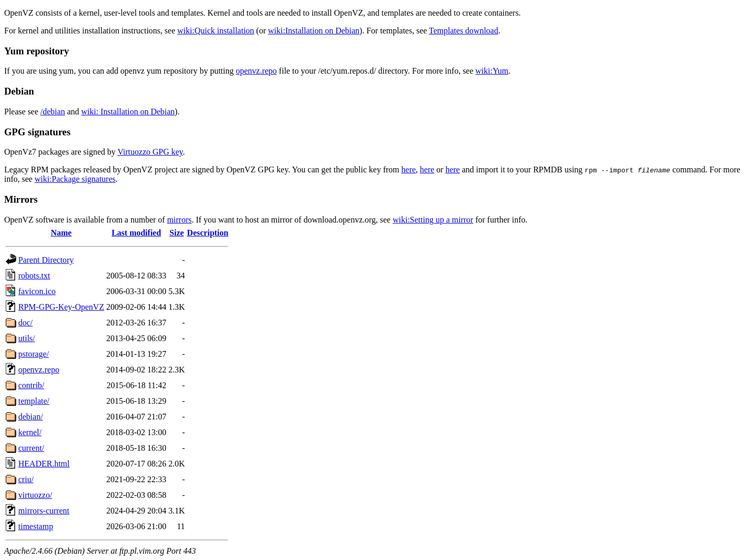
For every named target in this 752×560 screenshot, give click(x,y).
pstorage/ (34, 354)
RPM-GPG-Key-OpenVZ (61, 307)
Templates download (463, 31)
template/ (34, 401)
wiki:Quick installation (216, 31)
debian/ (31, 417)
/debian (52, 112)
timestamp (36, 526)
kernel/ (30, 432)
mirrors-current (44, 511)
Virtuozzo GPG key (150, 152)
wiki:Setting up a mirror (433, 220)
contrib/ (31, 385)
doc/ (26, 323)
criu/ (26, 479)
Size (177, 233)
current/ (31, 448)
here (409, 170)
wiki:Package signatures (75, 179)
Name (61, 233)
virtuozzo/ (35, 495)
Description (208, 233)
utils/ (27, 338)
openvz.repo (256, 71)
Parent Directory (46, 260)
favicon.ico (37, 291)
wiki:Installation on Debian (314, 31)
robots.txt (34, 276)
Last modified (137, 233)
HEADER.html (44, 464)
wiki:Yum (492, 71)
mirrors (179, 220)
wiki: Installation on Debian (128, 112)
